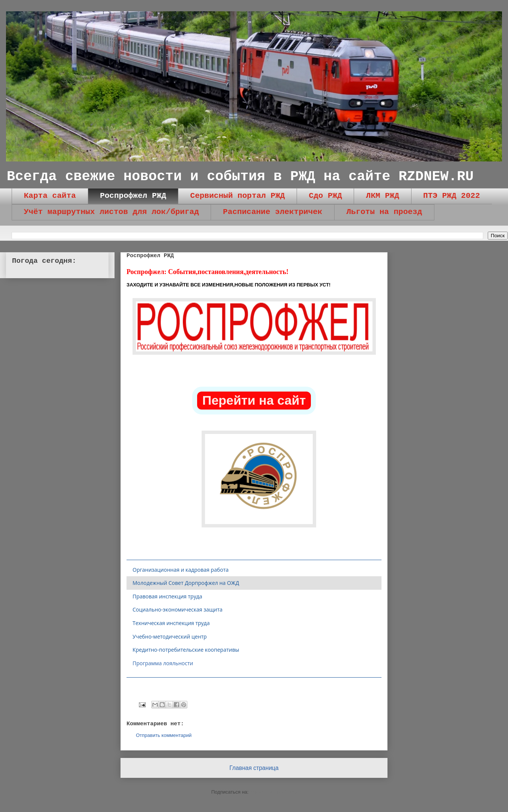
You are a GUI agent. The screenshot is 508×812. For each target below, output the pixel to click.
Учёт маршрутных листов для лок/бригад (112, 212)
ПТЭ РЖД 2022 (451, 196)
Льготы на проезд (384, 212)
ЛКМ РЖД (383, 196)
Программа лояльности (163, 663)
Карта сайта (50, 196)
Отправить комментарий (164, 735)
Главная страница (254, 768)
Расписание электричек (273, 212)
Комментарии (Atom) (274, 792)
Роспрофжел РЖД (133, 196)
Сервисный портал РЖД (238, 196)
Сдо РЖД (326, 196)
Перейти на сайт (254, 400)
